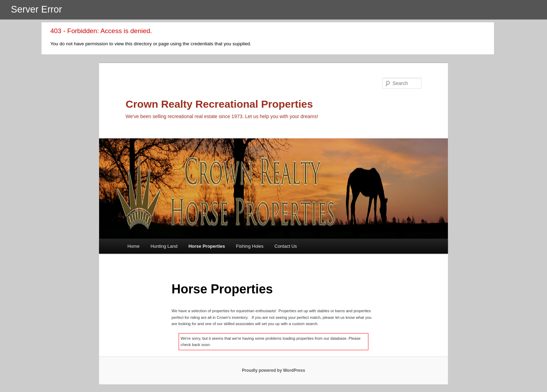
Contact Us (286, 246)
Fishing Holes (250, 246)
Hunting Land (164, 246)
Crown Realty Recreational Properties (219, 104)
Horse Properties (207, 246)
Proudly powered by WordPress (273, 370)
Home (133, 246)
